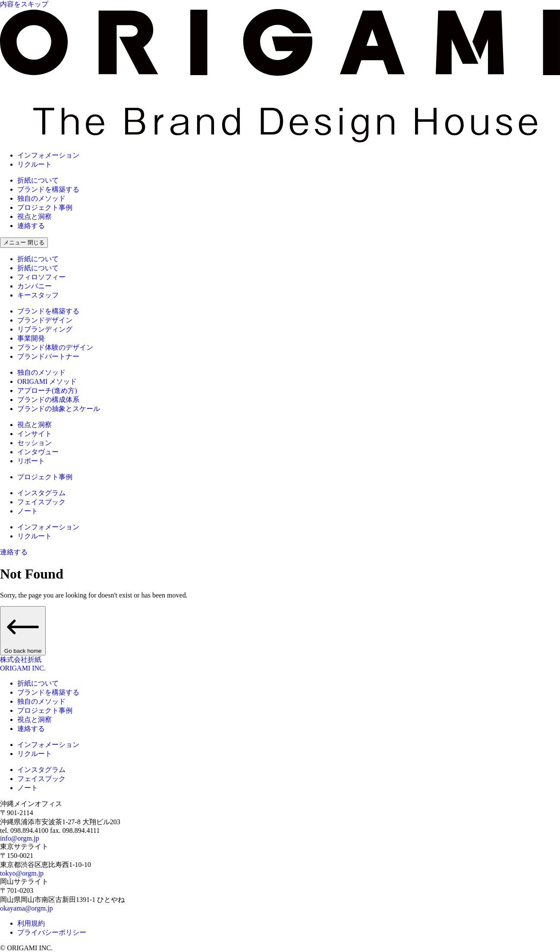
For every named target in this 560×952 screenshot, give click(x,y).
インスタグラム (41, 493)
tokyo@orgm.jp (22, 873)
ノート (28, 511)
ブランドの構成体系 (48, 400)
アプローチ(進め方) (47, 391)
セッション (35, 443)
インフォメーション (48, 155)
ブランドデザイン (45, 320)
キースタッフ (38, 295)
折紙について (38, 180)
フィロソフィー (41, 277)
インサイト (35, 434)
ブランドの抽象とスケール (59, 409)
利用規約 (31, 923)
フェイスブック (41, 502)
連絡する (31, 226)
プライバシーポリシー (52, 932)
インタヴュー (38, 452)
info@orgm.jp (19, 838)
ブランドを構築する (48, 189)
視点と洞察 (35, 217)
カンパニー (35, 286)
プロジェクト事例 (45, 207)
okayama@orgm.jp (26, 908)
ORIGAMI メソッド (47, 381)
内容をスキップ (24, 4)
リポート (31, 461)
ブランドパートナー (48, 356)
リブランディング (45, 329)
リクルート (35, 164)
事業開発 (31, 338)
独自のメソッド (41, 198)
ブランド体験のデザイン (55, 347)
